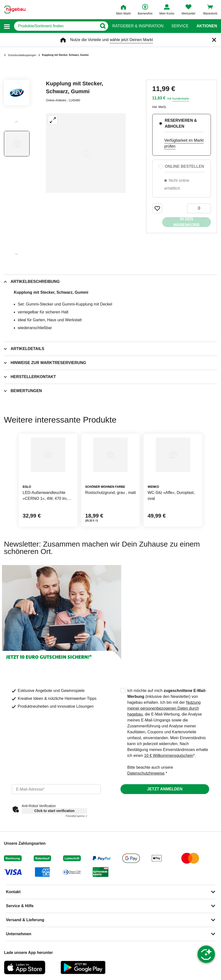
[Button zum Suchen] (103, 26)
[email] (56, 789)
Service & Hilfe (20, 906)
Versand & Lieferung (25, 920)
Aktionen (207, 26)
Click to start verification (54, 811)
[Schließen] (214, 40)
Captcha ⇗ (76, 816)
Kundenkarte (181, 99)
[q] (56, 26)
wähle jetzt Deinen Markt (131, 40)
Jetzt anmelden (165, 789)
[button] (7, 26)
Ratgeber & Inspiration (138, 26)
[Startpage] (15, 10)
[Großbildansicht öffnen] (86, 153)
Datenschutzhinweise (146, 773)
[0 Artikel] (199, 208)
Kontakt (13, 892)
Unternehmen (19, 934)
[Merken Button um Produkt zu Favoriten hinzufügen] (157, 208)
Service (180, 26)
